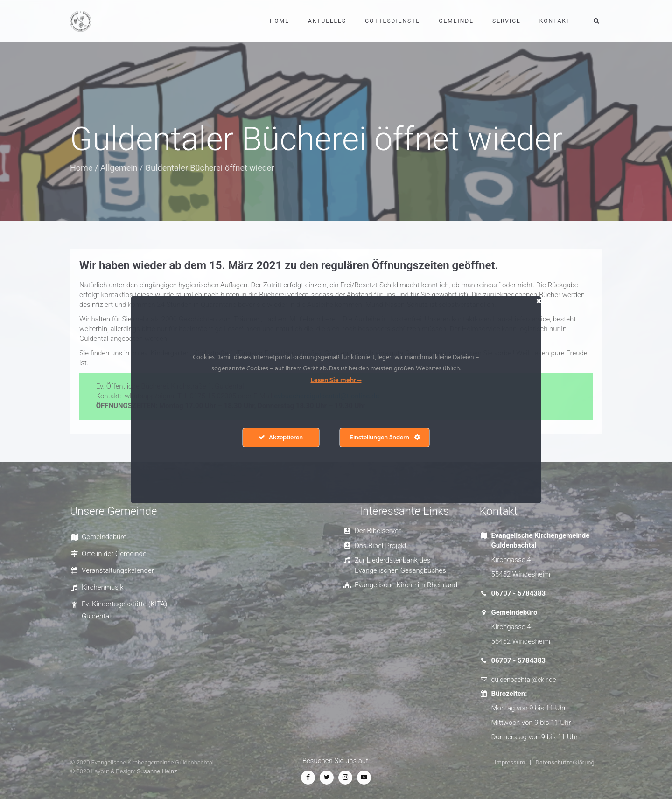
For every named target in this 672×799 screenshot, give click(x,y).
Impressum (510, 762)
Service (507, 21)
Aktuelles (327, 21)
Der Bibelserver (378, 531)
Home (280, 21)
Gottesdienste (392, 21)
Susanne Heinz (157, 771)
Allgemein (119, 168)
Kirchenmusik (103, 587)
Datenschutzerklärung (565, 762)
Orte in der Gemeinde (114, 554)
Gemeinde (456, 21)
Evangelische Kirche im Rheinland (406, 585)
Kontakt (555, 21)
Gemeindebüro (104, 537)
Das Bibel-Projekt (381, 546)
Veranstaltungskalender (118, 570)
